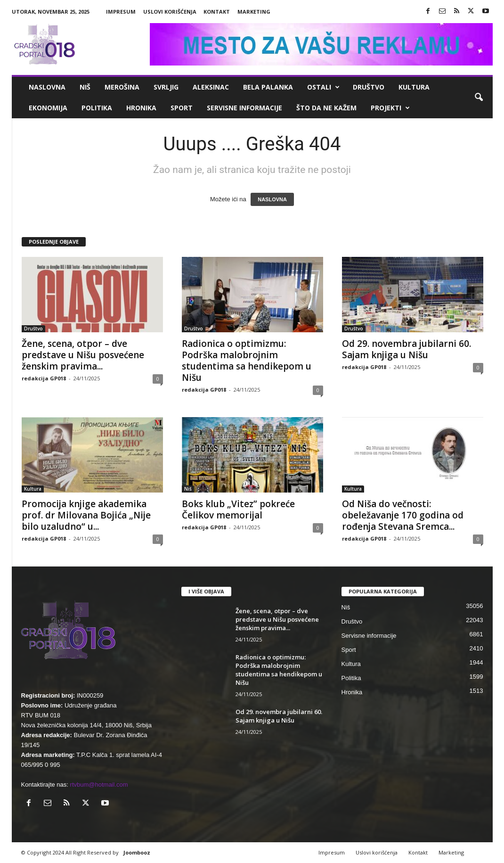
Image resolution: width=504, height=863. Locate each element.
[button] (479, 98)
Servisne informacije (244, 108)
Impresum (121, 12)
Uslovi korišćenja (170, 12)
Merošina (122, 87)
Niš (85, 87)
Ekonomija (48, 108)
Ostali (323, 87)
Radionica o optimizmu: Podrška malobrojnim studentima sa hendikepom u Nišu (247, 361)
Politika (97, 108)
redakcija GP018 (44, 378)
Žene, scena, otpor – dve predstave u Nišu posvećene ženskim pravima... (83, 355)
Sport (182, 108)
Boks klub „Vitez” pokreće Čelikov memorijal (238, 510)
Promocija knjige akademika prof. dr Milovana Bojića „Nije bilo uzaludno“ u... (86, 515)
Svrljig (166, 87)
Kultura (414, 87)
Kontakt (217, 12)
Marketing (254, 12)
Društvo (369, 87)
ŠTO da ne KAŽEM (326, 108)
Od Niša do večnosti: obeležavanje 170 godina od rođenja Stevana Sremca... (403, 515)
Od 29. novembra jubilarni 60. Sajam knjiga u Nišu (406, 349)
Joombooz (137, 852)
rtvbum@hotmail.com (99, 785)
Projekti (390, 108)
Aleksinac (211, 87)
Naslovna (47, 87)
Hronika (141, 108)
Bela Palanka (268, 87)
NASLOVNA (272, 199)
